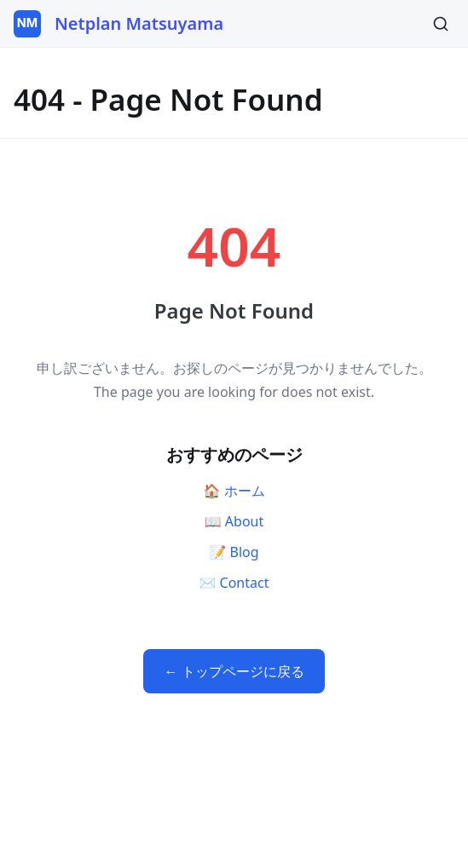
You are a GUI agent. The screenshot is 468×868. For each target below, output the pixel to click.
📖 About (234, 521)
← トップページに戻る (234, 671)
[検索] (441, 24)
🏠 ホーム (234, 491)
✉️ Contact (234, 583)
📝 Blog (234, 552)
